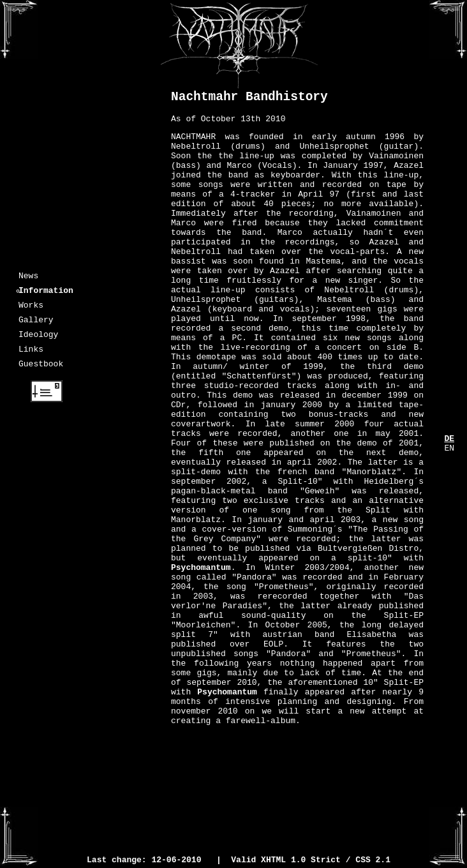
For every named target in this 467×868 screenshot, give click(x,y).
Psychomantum (201, 666)
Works (31, 310)
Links (31, 360)
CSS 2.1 (373, 861)
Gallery (36, 327)
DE (449, 440)
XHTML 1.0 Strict (301, 861)
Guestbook (41, 377)
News (28, 277)
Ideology (38, 343)
